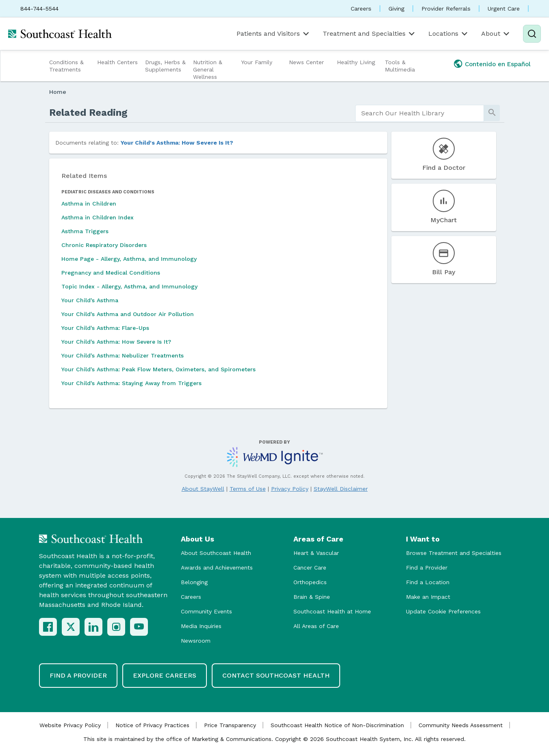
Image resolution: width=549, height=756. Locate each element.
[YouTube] (139, 627)
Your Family (257, 62)
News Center (306, 62)
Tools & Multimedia (400, 66)
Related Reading (88, 113)
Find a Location (428, 582)
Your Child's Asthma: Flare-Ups (105, 328)
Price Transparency (230, 725)
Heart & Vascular (316, 553)
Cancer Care (310, 568)
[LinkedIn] (93, 627)
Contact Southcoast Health (276, 675)
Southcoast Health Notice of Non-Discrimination (337, 725)
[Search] (532, 34)
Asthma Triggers (85, 231)
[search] (420, 113)
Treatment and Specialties (369, 34)
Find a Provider (427, 568)
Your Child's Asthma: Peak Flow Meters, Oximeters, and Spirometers (158, 369)
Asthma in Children (89, 204)
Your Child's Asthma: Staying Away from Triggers (131, 383)
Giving (396, 9)
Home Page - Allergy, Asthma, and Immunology (129, 259)
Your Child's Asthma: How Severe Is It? (177, 143)
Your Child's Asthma (90, 300)
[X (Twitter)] (71, 627)
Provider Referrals (446, 9)
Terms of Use (248, 489)
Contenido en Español (498, 64)
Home (58, 92)
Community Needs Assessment (461, 725)
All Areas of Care (316, 626)
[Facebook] (48, 627)
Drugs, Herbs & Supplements (165, 66)
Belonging (194, 582)
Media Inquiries (201, 626)
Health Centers (117, 62)
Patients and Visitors (273, 34)
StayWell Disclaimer (341, 489)
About (496, 34)
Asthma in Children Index (98, 217)
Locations (449, 34)
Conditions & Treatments (66, 66)
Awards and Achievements (217, 568)
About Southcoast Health (216, 553)
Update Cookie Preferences (443, 611)
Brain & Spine (312, 597)
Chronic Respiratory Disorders (104, 245)
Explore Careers (165, 675)
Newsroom (196, 641)
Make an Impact (428, 597)
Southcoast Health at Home (332, 611)
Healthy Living (356, 62)
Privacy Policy (290, 489)
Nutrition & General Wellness (208, 69)
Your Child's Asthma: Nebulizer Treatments (123, 355)
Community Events (206, 611)
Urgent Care (504, 9)
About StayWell (203, 489)
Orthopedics (310, 582)
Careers (361, 9)
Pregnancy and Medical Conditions (111, 273)
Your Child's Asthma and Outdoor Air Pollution (128, 314)
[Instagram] (116, 627)
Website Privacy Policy (70, 725)
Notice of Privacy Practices (152, 725)
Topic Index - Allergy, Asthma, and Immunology (129, 286)
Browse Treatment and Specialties (454, 553)
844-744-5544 (39, 9)
